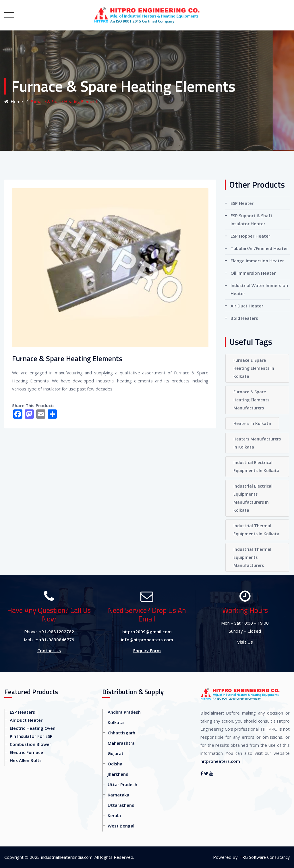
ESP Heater (242, 203)
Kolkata (116, 722)
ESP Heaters (22, 712)
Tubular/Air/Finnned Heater (259, 248)
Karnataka (118, 795)
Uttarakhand (121, 805)
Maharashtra (121, 743)
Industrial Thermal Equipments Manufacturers (252, 557)
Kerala (114, 815)
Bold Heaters (244, 318)
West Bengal (121, 826)
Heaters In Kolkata (252, 423)
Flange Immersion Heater (257, 261)
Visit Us (245, 642)
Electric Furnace (26, 752)
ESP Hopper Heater (250, 236)
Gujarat (116, 753)
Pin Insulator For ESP (31, 736)
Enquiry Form (147, 650)
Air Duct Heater (247, 306)
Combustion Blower (30, 744)
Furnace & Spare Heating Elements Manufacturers (251, 400)
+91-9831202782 (56, 632)
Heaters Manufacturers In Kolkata (257, 443)
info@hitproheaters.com (147, 640)
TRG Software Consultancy (265, 857)
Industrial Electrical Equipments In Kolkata (256, 466)
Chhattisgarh (121, 733)
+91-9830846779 (57, 640)
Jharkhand (118, 774)
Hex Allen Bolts (26, 760)
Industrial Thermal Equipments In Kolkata (256, 530)
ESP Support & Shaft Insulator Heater (252, 220)
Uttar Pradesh (122, 784)
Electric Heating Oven (33, 728)
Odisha (115, 764)
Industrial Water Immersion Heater (259, 289)
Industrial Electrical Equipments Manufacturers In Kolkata (253, 498)
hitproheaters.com (220, 761)
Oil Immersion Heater (253, 273)
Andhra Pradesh (124, 712)
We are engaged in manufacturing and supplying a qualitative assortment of (93, 373)
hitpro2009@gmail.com (147, 632)
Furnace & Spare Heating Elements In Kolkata (254, 368)
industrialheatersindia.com (67, 857)
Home (14, 101)
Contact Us (49, 650)
